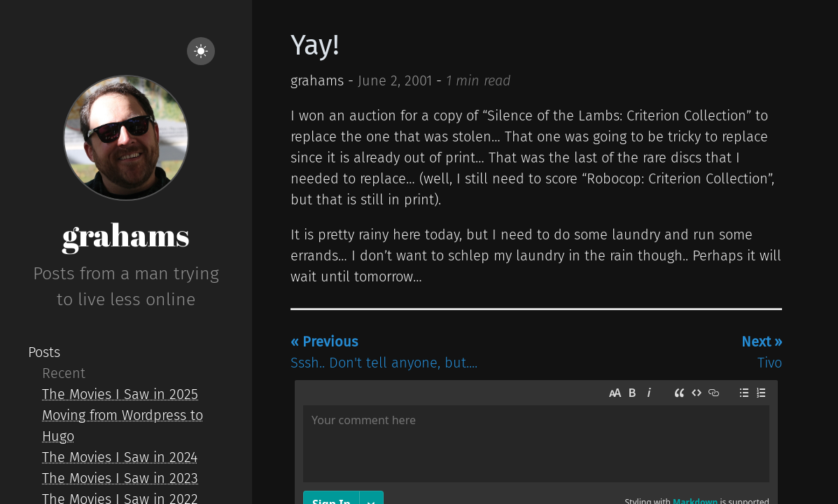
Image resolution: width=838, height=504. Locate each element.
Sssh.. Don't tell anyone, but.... (384, 352)
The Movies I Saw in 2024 (120, 457)
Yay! (315, 45)
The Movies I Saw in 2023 (120, 478)
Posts (44, 352)
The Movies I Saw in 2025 (120, 394)
